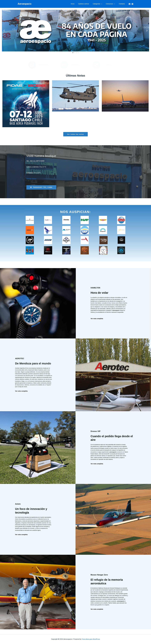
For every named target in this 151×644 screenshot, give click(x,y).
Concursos (112, 4)
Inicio (76, 4)
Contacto (122, 4)
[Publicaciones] (64, 65)
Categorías (99, 4)
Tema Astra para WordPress (91, 639)
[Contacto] (96, 65)
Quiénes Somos (44, 65)
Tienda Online (32, 179)
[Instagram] (132, 4)
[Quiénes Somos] (32, 65)
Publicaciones (76, 65)
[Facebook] (130, 4)
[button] (103, 4)
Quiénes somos (86, 4)
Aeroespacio (25, 4)
